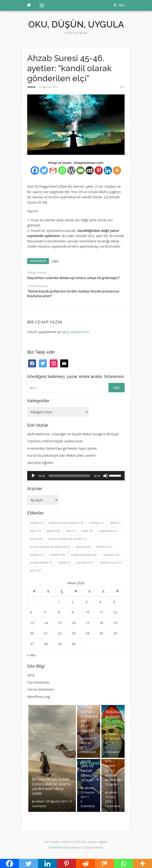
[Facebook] (35, 170)
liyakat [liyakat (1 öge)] (36, 555)
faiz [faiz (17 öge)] (35, 531)
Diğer (55, 261)
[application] (76, 476)
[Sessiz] (105, 476)
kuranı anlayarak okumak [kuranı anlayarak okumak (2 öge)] (50, 547)
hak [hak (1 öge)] (71, 531)
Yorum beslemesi (40, 689)
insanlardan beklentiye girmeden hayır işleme (62, 448)
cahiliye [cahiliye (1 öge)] (96, 523)
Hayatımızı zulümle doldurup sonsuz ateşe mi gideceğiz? (73, 278)
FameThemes (58, 847)
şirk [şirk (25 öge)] (35, 570)
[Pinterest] (99, 170)
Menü (40, 5)
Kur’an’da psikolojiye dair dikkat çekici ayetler (62, 455)
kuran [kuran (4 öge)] (36, 539)
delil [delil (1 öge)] (115, 523)
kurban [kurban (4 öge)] (83, 547)
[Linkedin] (108, 170)
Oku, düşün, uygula (76, 24)
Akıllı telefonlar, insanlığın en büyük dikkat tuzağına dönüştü (73, 434)
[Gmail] (53, 170)
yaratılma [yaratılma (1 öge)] (85, 562)
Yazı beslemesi (38, 682)
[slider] (69, 476)
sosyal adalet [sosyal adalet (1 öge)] (41, 562)
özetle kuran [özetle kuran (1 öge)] (111, 562)
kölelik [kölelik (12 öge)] (104, 547)
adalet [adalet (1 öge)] (36, 523)
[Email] (80, 170)
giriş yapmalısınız (76, 332)
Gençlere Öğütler (40, 463)
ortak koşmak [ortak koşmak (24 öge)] (84, 555)
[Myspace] (90, 170)
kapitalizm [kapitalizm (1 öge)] (108, 531)
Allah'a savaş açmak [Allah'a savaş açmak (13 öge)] (66, 523)
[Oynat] (33, 476)
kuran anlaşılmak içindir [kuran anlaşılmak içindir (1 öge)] (67, 539)
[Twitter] (44, 170)
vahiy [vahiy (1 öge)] (64, 562)
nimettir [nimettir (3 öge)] (57, 555)
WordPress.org (39, 697)
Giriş (31, 675)
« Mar (32, 655)
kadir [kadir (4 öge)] (87, 531)
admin (31, 87)
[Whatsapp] (62, 170)
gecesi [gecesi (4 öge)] (53, 531)
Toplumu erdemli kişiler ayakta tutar (55, 441)
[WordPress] (71, 170)
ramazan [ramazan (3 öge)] (111, 555)
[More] (117, 170)
